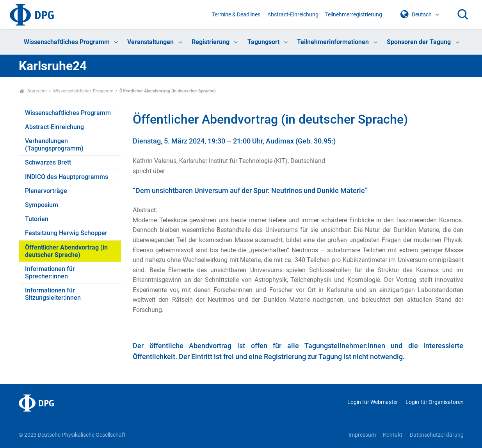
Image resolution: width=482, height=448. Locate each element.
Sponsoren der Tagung (419, 42)
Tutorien (37, 219)
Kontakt (393, 435)
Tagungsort (263, 42)
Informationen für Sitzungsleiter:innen (53, 294)
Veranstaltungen (150, 42)
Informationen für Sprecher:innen (50, 273)
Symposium (42, 205)
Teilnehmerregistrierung (354, 15)
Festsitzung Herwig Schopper (66, 233)
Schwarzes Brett (48, 162)
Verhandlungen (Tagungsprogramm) (54, 145)
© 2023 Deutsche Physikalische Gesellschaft (72, 435)
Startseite (33, 91)
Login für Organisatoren (435, 402)
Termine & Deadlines (236, 15)
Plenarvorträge (46, 191)
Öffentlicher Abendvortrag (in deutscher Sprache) (66, 251)
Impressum (362, 435)
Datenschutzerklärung (437, 435)
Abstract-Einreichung (293, 15)
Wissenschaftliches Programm (67, 42)
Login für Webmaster (373, 402)
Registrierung (211, 42)
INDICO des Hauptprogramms (67, 177)
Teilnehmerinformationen (333, 42)
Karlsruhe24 (53, 66)
